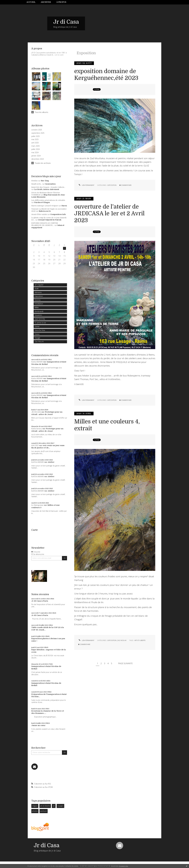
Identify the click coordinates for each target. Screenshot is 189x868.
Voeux (37, 334)
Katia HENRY (37, 362)
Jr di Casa (66, 22)
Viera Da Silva (40, 330)
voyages (60, 806)
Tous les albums (42, 112)
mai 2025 (35, 139)
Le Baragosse (37, 505)
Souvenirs (38, 315)
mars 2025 (35, 146)
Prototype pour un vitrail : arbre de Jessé (47, 413)
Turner (37, 326)
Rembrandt (39, 311)
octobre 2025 (37, 130)
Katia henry (37, 429)
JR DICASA (36, 412)
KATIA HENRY (38, 462)
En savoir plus (124, 866)
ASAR (37, 289)
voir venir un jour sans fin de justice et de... (48, 447)
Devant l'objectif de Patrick (50, 220)
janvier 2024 (36, 156)
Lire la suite (59, 55)
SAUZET (35, 445)
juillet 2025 (35, 136)
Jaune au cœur (38, 725)
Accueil (31, 2)
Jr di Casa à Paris (40, 601)
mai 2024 (35, 153)
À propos (61, 2)
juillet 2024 (35, 149)
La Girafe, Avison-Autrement (47, 189)
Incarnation (50, 184)
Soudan (34, 181)
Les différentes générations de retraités (48, 200)
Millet (37, 307)
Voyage (37, 338)
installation (39, 304)
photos (35, 811)
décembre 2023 (38, 159)
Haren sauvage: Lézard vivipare (45, 206)
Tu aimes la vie (40, 323)
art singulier (39, 285)
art (54, 806)
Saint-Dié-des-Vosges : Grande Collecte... (48, 187)
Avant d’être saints (39, 214)
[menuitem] (32, 2)
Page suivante (125, 663)
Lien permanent (86, 185)
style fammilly (40, 319)
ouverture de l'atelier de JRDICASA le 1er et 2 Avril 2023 (109, 214)
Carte (35, 530)
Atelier (51, 462)
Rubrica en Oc (45, 211)
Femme (38, 300)
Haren (64, 206)
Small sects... (37, 184)
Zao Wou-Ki (39, 342)
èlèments (38, 292)
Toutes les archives (43, 163)
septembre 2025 (38, 133)
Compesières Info (58, 214)
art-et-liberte (45, 806)
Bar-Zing (45, 181)
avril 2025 (35, 143)
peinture (44, 811)
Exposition (39, 296)
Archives (46, 2)
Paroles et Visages (42, 202)
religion (35, 806)
